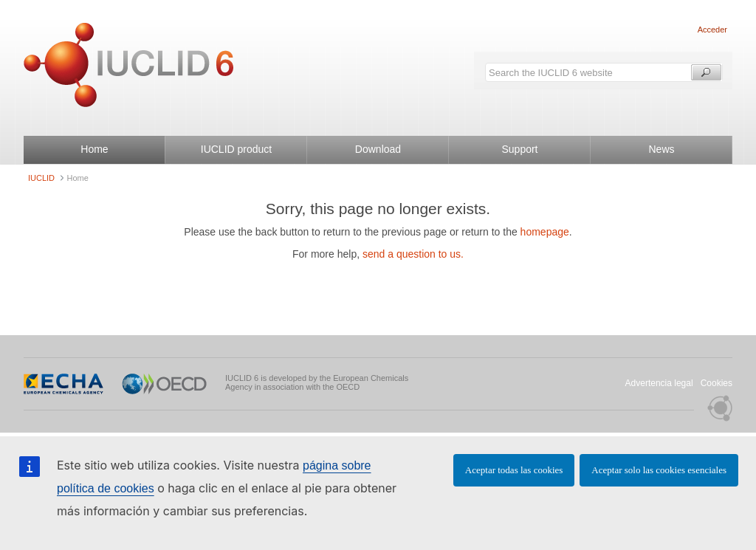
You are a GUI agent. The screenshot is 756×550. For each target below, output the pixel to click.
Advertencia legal (659, 383)
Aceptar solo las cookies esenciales (659, 470)
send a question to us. (413, 254)
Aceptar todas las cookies (514, 470)
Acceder (712, 30)
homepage (545, 232)
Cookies (717, 383)
